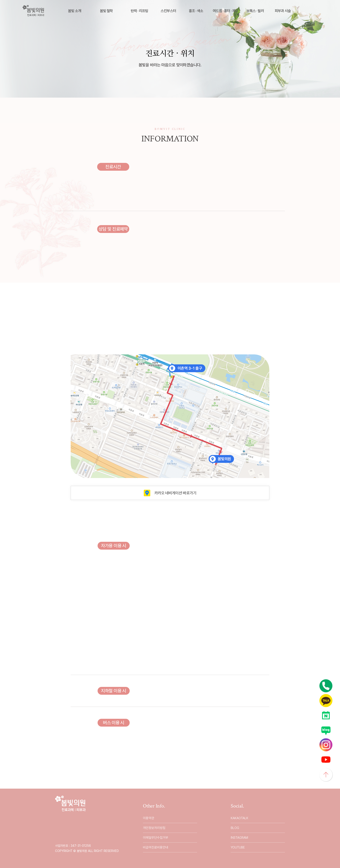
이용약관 (149, 818)
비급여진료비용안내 (156, 847)
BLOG (235, 828)
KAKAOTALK (239, 818)
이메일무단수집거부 (156, 838)
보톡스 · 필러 (255, 11)
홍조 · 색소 (196, 11)
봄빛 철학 (106, 11)
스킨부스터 (168, 11)
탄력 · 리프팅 (139, 11)
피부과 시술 (283, 11)
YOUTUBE (238, 847)
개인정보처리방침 (154, 828)
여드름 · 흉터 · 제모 (226, 11)
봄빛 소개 (75, 11)
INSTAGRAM (239, 838)
